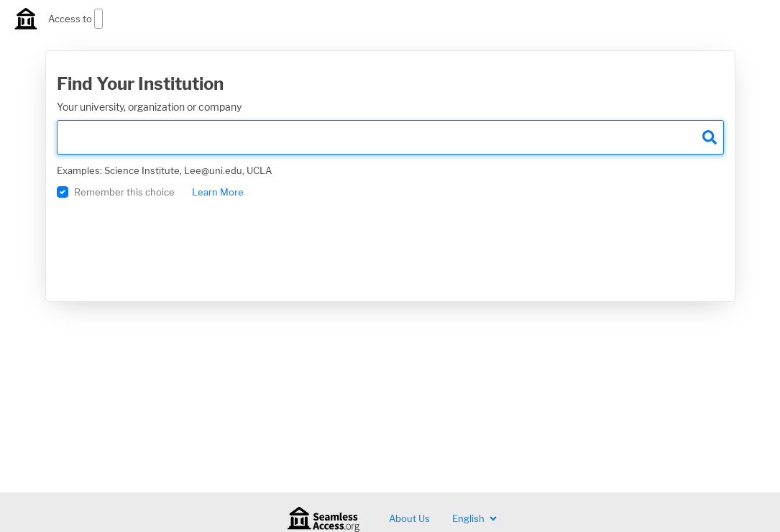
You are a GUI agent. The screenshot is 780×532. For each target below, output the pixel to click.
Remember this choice (124, 192)
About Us (409, 518)
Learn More (218, 192)
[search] (390, 137)
